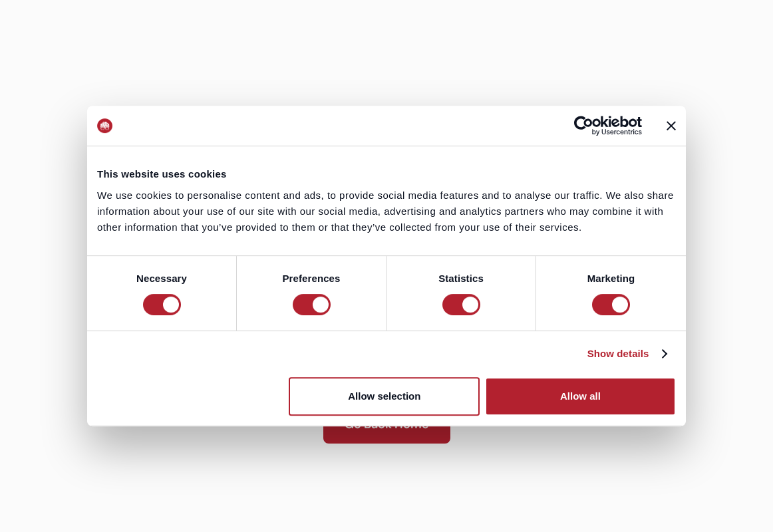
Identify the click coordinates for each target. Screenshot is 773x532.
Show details (618, 353)
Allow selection (384, 396)
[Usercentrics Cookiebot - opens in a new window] (584, 126)
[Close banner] (671, 126)
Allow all (580, 396)
